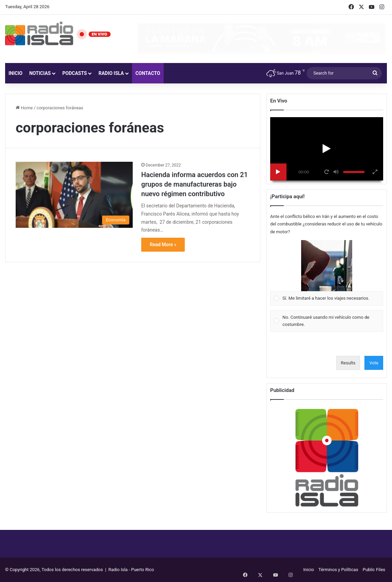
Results (348, 363)
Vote (374, 363)
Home (24, 108)
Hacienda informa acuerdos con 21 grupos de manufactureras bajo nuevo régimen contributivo (194, 184)
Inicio (15, 73)
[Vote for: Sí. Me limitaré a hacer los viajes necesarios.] (327, 273)
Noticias (40, 73)
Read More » (163, 245)
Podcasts (75, 73)
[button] (327, 266)
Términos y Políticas (338, 570)
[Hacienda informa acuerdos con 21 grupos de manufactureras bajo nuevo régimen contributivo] (74, 195)
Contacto (148, 73)
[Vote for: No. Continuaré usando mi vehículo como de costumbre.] (327, 321)
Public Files (374, 570)
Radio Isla (111, 73)
